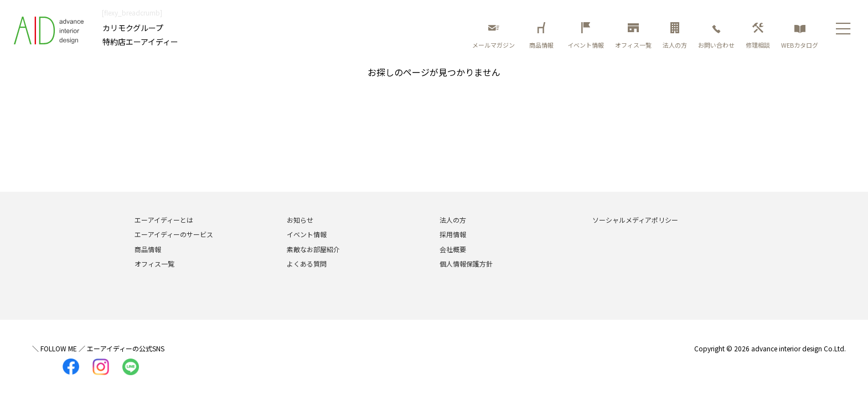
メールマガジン (494, 36)
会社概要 (453, 249)
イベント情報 (586, 36)
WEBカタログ (800, 36)
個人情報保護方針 (466, 264)
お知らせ (300, 220)
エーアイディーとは (164, 220)
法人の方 (675, 36)
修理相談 (758, 36)
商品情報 (543, 36)
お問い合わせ (716, 36)
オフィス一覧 (633, 36)
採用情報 (453, 234)
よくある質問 (307, 264)
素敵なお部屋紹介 (313, 249)
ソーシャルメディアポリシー (635, 220)
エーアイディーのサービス (174, 234)
